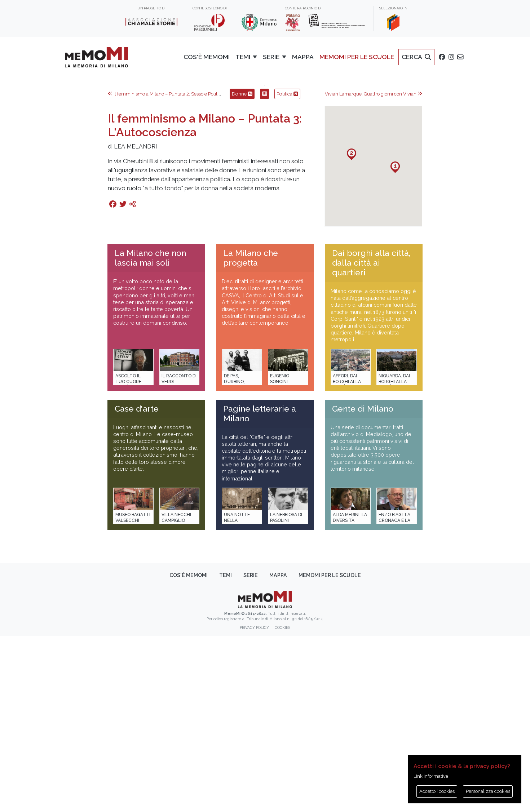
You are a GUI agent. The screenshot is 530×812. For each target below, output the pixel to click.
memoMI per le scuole (357, 57)
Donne (242, 270)
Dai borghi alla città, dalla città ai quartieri (371, 439)
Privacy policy (254, 803)
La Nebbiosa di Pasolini (286, 693)
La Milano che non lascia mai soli (150, 434)
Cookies (282, 803)
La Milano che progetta (251, 434)
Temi (226, 751)
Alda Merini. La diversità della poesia (350, 696)
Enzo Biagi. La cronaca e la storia (394, 696)
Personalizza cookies (488, 791)
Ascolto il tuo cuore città (128, 557)
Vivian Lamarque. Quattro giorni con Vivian (374, 270)
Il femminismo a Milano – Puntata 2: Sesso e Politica (166, 270)
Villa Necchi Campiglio (176, 693)
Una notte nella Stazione (237, 696)
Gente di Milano (363, 585)
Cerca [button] (416, 57)
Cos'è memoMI (207, 57)
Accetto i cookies (437, 791)
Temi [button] (243, 57)
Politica (287, 270)
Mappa (303, 57)
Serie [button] (271, 57)
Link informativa (431, 776)
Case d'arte (137, 585)
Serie (251, 751)
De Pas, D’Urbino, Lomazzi (234, 557)
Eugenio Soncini (280, 554)
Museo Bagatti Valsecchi (133, 693)
